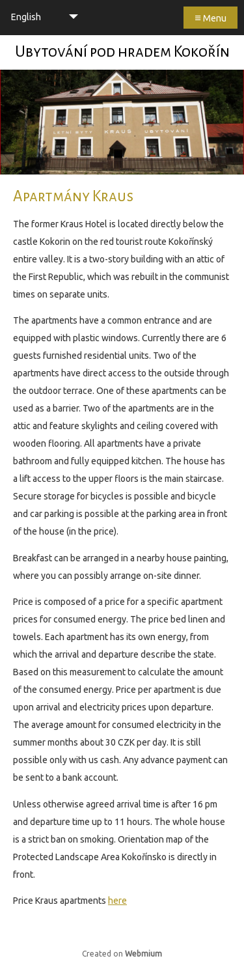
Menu (210, 17)
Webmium (143, 954)
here (117, 901)
